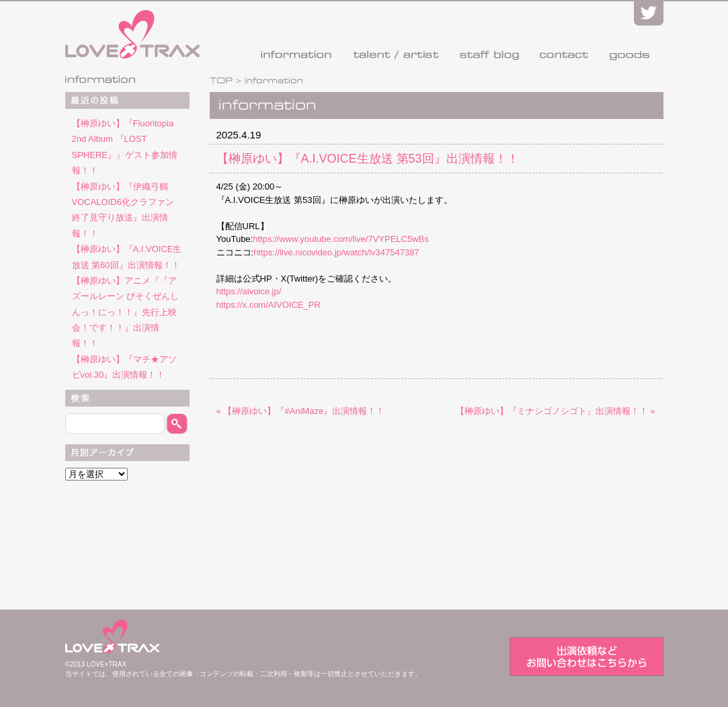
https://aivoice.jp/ (249, 291)
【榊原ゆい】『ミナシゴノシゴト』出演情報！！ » (556, 411)
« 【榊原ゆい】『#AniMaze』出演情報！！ (301, 411)
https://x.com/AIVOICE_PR (269, 305)
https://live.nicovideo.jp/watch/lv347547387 (336, 252)
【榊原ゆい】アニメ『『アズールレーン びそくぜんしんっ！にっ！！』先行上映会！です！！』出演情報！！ (126, 312)
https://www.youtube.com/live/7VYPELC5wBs (341, 239)
